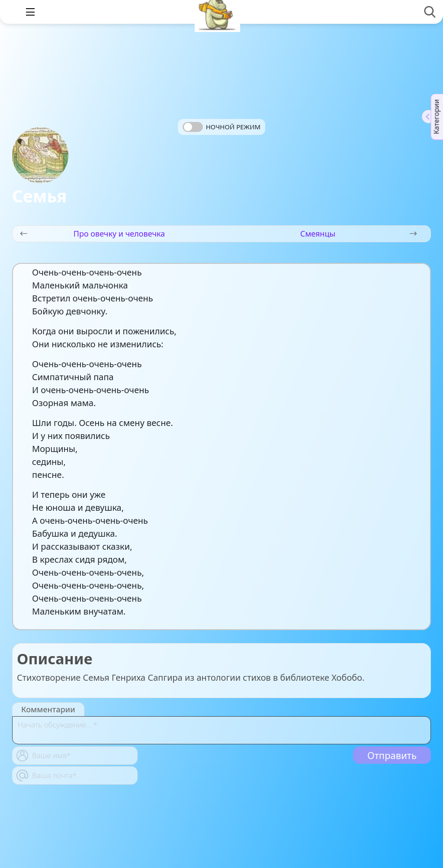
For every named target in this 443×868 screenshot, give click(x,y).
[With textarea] (221, 730)
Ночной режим (233, 127)
